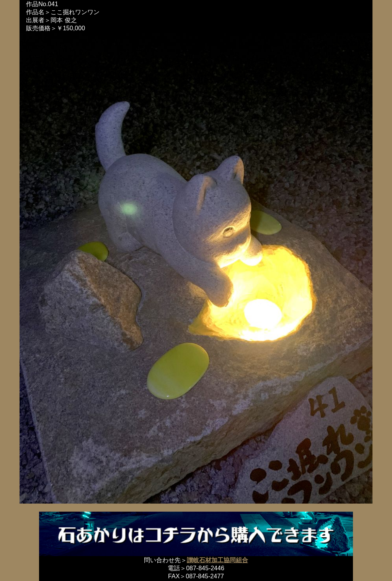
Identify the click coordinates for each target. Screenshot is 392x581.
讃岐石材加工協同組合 (217, 560)
